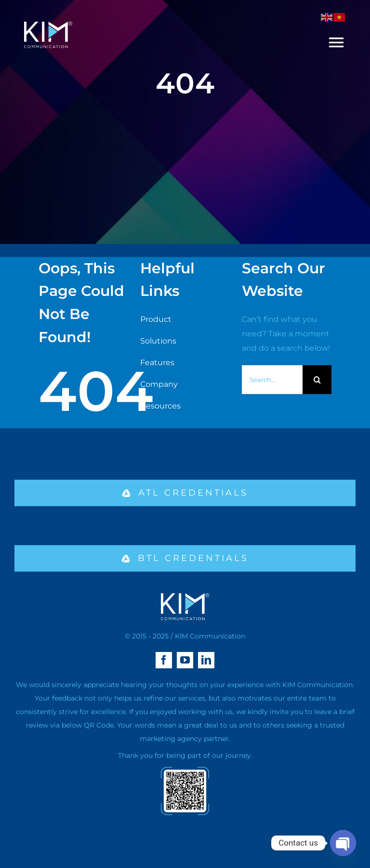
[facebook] (164, 660)
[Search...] (272, 380)
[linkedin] (206, 660)
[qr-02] (185, 771)
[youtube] (185, 660)
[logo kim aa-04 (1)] (48, 25)
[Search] (317, 380)
